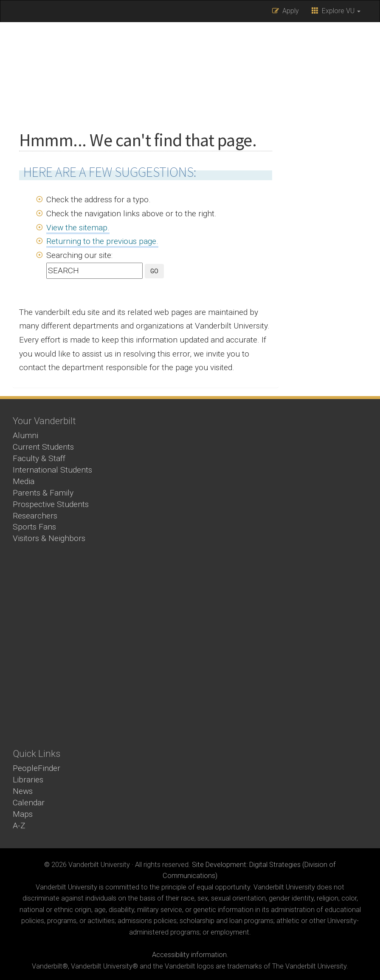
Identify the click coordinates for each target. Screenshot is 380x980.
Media (24, 481)
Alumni (25, 435)
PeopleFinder (37, 768)
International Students (52, 470)
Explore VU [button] (336, 11)
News (23, 791)
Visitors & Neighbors (49, 538)
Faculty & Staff (39, 458)
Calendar (29, 803)
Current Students (43, 447)
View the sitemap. (78, 228)
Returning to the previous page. (102, 241)
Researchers (35, 516)
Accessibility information (189, 955)
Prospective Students (51, 504)
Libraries (28, 780)
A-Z (19, 826)
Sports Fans (34, 527)
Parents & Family (43, 493)
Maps (23, 814)
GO (154, 271)
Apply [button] (286, 11)
